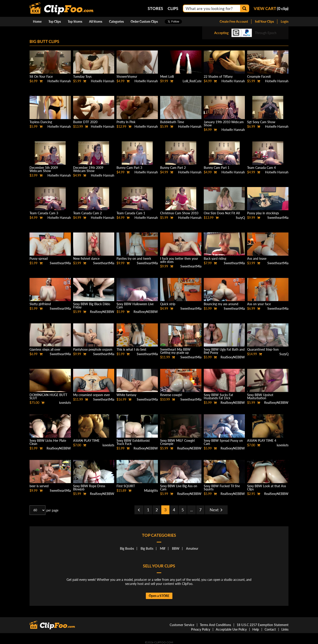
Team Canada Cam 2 (87, 213)
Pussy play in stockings (263, 213)
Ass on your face (259, 304)
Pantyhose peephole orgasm (93, 349)
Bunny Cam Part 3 (129, 168)
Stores (155, 8)
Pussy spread (39, 258)
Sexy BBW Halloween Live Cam (135, 306)
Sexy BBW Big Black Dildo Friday (92, 306)
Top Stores (75, 21)
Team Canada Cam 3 (44, 213)
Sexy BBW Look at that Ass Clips (267, 488)
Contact (270, 629)
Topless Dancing (41, 122)
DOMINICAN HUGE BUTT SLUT (48, 396)
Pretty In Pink (126, 122)
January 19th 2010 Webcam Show (224, 124)
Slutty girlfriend (40, 304)
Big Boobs (127, 548)
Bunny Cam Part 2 (173, 168)
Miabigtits (151, 490)
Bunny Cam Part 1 (217, 168)
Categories (116, 21)
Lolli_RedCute (192, 81)
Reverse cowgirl (171, 395)
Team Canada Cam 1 (131, 213)
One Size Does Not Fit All (222, 213)
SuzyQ (240, 218)
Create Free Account (234, 21)
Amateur (192, 548)
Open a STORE (159, 596)
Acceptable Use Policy (231, 629)
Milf (163, 548)
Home (37, 21)
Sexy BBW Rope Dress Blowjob (89, 488)
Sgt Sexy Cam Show (261, 122)
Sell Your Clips (264, 21)
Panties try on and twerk (134, 258)
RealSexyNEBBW (102, 312)
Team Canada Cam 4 (261, 168)
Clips (173, 8)
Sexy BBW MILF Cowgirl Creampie (177, 442)
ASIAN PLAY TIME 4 (262, 441)
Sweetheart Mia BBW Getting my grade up (175, 351)
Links (285, 629)
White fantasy (126, 395)
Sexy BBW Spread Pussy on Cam (223, 442)
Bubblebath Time (172, 122)
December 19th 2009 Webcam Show (88, 169)
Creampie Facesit (259, 76)
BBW (176, 548)
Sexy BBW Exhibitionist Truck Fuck (133, 442)
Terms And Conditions (215, 625)
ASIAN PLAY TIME (86, 441)
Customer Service (182, 625)
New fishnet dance (86, 258)
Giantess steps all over (45, 349)
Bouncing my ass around (221, 304)
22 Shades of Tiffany (218, 76)
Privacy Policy (201, 629)
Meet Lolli (167, 76)
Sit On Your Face (41, 76)
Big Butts (147, 548)
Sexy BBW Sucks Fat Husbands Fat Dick (218, 396)
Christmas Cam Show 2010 (179, 213)
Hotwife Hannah (59, 81)
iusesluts (65, 403)
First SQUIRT (126, 486)
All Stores (96, 21)
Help (256, 629)
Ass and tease (257, 258)
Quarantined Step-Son (263, 349)
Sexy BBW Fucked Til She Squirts (222, 488)
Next (216, 510)
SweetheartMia (278, 218)
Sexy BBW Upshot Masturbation (260, 396)
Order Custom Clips (144, 21)
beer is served (39, 486)
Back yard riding (215, 258)
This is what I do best (131, 349)
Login (285, 21)
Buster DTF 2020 (85, 122)
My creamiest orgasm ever (92, 395)
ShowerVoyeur (127, 76)
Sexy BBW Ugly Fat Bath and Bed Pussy (224, 351)
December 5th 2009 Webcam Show (44, 169)
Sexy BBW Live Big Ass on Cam (179, 488)
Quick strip (168, 304)
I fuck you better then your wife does (179, 260)
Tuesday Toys (82, 76)
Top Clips (55, 21)
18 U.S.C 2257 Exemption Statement (263, 625)
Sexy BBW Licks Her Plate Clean (48, 442)
